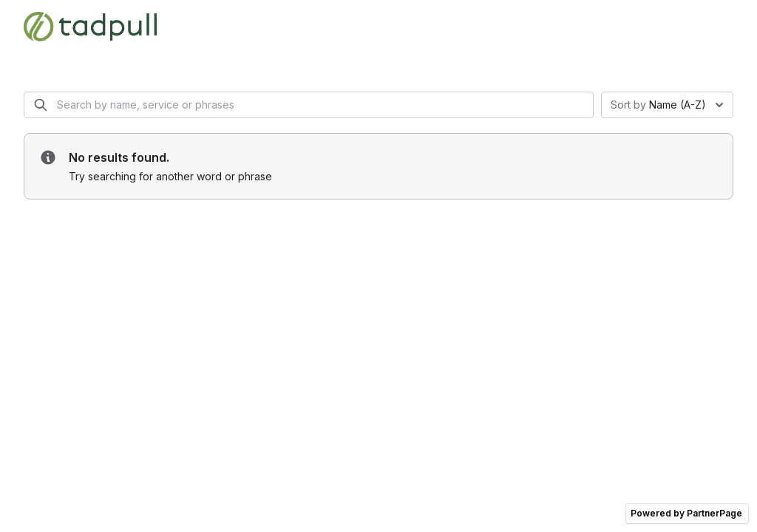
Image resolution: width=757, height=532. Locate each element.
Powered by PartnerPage (686, 513)
